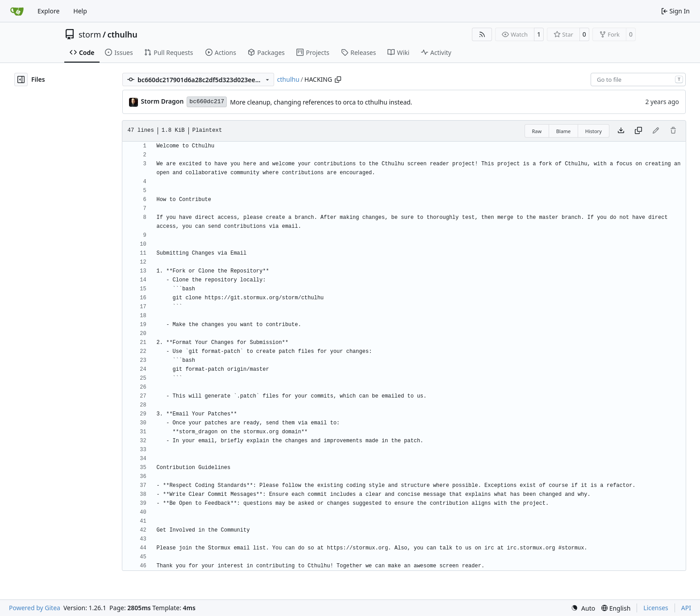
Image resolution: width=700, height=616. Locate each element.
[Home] (17, 11)
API (686, 608)
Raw (537, 131)
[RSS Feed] (482, 34)
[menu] (583, 608)
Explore (48, 11)
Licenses (656, 608)
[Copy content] (638, 131)
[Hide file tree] (21, 80)
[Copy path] (338, 80)
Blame (564, 131)
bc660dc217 (207, 102)
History (594, 131)
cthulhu (122, 34)
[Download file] (621, 131)
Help (80, 11)
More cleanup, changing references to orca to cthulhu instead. (321, 102)
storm (90, 34)
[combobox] (638, 80)
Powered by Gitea (35, 608)
